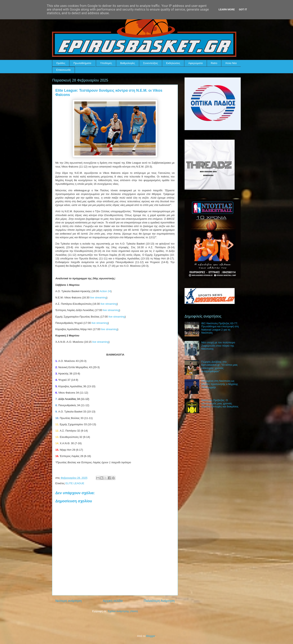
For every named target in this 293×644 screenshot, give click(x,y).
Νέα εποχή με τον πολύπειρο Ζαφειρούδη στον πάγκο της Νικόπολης (218, 346)
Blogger (151, 636)
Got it (243, 9)
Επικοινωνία (64, 70)
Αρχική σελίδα (113, 601)
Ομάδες (61, 63)
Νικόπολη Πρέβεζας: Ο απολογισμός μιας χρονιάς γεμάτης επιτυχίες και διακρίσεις (220, 403)
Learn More (227, 9)
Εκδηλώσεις (173, 63)
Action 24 (105, 291)
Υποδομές (106, 63)
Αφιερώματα (195, 63)
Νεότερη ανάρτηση (68, 601)
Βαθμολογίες (128, 63)
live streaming (98, 298)
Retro (214, 63)
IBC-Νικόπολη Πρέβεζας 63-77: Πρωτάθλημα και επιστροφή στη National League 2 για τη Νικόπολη (220, 328)
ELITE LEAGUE (75, 483)
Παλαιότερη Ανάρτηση (159, 601)
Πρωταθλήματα (82, 63)
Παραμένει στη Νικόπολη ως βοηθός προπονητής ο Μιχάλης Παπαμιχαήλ (220, 384)
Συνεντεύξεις (151, 63)
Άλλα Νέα (231, 63)
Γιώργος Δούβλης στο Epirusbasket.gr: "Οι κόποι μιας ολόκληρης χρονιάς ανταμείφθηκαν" (219, 367)
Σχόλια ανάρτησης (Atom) (123, 611)
